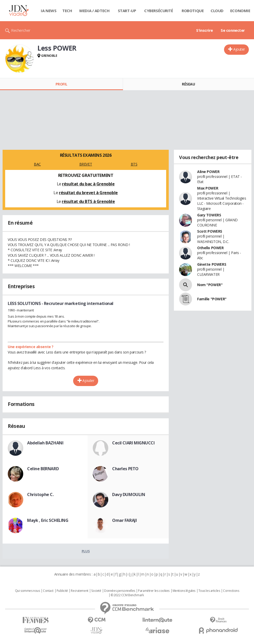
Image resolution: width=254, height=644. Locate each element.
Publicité (62, 591)
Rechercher (21, 30)
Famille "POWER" (212, 299)
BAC (37, 164)
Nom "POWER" (210, 285)
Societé (96, 591)
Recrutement (79, 591)
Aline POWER (208, 172)
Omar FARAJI (124, 520)
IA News (49, 11)
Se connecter (233, 30)
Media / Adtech (94, 11)
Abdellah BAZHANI (45, 443)
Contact (48, 591)
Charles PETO (125, 469)
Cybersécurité (159, 11)
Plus (86, 551)
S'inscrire (205, 30)
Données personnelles (120, 591)
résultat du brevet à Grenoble (88, 193)
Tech (67, 11)
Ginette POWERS (212, 264)
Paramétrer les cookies (154, 591)
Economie (240, 11)
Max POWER (208, 188)
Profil (61, 84)
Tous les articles (209, 591)
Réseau (188, 84)
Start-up (127, 11)
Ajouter (239, 49)
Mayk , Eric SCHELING (48, 520)
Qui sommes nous (28, 591)
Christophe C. (40, 494)
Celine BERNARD (43, 469)
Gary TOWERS (209, 215)
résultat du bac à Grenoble (88, 184)
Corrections (231, 591)
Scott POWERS (210, 231)
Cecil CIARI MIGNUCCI (133, 443)
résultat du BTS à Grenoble (88, 201)
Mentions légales (184, 591)
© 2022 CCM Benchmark (127, 595)
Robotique (193, 11)
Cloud (217, 11)
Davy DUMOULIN (129, 494)
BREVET (86, 164)
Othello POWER (210, 248)
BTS (134, 164)
